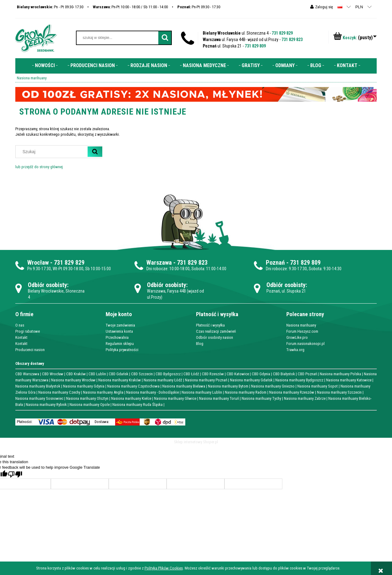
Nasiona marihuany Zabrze (305, 398)
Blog (200, 344)
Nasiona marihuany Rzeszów (292, 392)
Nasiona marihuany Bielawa (184, 386)
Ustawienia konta (119, 331)
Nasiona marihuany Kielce (131, 398)
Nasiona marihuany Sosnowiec (39, 398)
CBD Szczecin (142, 374)
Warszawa (159, 263)
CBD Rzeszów (213, 374)
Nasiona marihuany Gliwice (175, 398)
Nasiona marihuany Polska (340, 374)
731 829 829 (282, 33)
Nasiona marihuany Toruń (219, 398)
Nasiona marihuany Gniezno (273, 386)
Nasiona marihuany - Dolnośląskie (153, 392)
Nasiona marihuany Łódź (163, 380)
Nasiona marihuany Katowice (349, 380)
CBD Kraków (76, 374)
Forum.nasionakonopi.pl (305, 344)
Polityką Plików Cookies (164, 568)
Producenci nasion (30, 350)
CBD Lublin (97, 374)
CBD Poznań (307, 374)
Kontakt (21, 337)
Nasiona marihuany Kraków (120, 380)
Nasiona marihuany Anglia (103, 392)
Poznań (275, 263)
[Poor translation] (15, 474)
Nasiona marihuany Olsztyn (87, 398)
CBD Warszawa (27, 374)
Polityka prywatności (122, 350)
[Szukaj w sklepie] (53, 152)
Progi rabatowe (28, 331)
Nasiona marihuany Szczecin (339, 392)
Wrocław (38, 263)
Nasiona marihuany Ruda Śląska (138, 405)
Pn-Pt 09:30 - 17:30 (199, 7)
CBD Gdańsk (119, 374)
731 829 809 (255, 46)
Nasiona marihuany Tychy (261, 398)
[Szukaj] (95, 152)
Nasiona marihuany (301, 325)
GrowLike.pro (297, 337)
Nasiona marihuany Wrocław (73, 380)
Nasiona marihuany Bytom (228, 386)
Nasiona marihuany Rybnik (46, 405)
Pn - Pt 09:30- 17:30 (50, 7)
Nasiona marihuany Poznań (206, 380)
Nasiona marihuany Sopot (318, 386)
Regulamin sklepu (120, 344)
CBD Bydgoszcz (168, 374)
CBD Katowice (238, 374)
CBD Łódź (191, 374)
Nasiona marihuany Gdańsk (251, 380)
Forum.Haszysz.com (302, 331)
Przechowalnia (117, 337)
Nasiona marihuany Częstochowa (133, 386)
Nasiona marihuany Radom (246, 392)
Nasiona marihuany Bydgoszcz (299, 380)
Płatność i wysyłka (210, 325)
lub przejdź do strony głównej (39, 167)
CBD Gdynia (261, 374)
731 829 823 (292, 40)
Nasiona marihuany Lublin (202, 392)
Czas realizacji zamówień (216, 331)
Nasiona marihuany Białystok (38, 386)
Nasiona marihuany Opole (90, 405)
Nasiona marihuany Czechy (59, 392)
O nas (20, 325)
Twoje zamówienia (120, 325)
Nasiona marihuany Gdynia (84, 386)
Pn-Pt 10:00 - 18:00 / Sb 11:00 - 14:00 (130, 7)
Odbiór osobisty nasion (215, 337)
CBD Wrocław (53, 374)
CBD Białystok (284, 374)
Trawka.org (295, 350)
